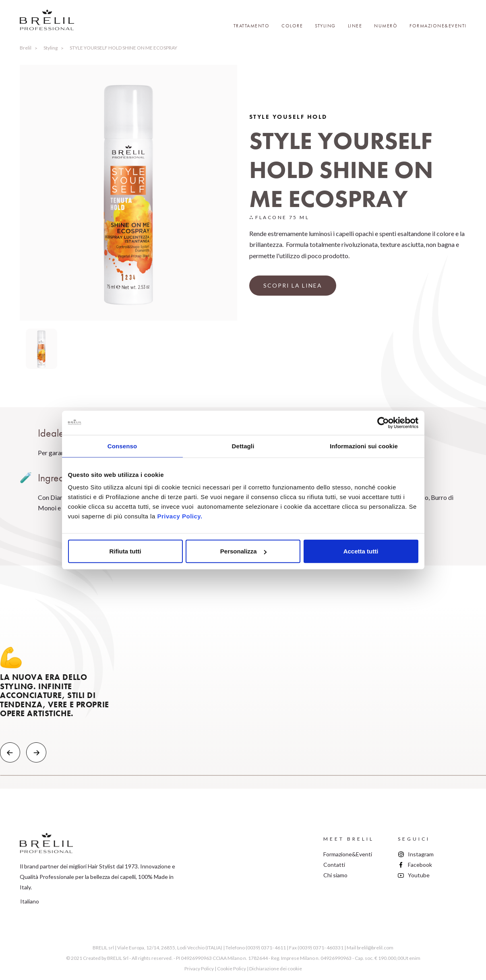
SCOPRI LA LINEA (293, 285)
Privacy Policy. (180, 516)
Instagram (421, 854)
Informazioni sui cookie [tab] (364, 446)
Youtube (419, 875)
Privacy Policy (199, 969)
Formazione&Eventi (438, 26)
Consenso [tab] (122, 446)
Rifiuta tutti (125, 551)
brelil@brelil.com (375, 948)
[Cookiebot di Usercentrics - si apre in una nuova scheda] (383, 423)
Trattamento (252, 26)
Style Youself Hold (288, 117)
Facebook (420, 865)
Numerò (386, 26)
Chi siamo (335, 875)
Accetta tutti (361, 551)
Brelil (26, 48)
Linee (355, 26)
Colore (292, 26)
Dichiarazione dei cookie (276, 969)
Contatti (334, 865)
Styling (325, 26)
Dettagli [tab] (243, 446)
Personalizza (243, 551)
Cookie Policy (232, 969)
